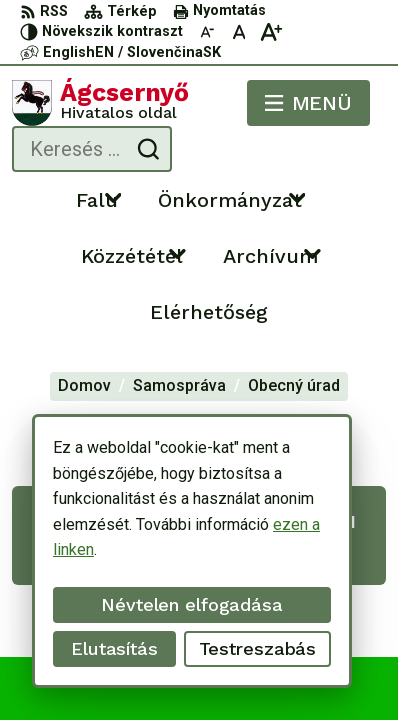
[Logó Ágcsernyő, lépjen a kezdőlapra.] (100, 103)
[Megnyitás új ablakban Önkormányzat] (297, 197)
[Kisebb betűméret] (207, 32)
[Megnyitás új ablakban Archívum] (313, 253)
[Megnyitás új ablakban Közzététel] (178, 253)
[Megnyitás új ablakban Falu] (113, 197)
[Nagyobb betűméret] (271, 32)
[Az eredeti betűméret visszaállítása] (239, 32)
